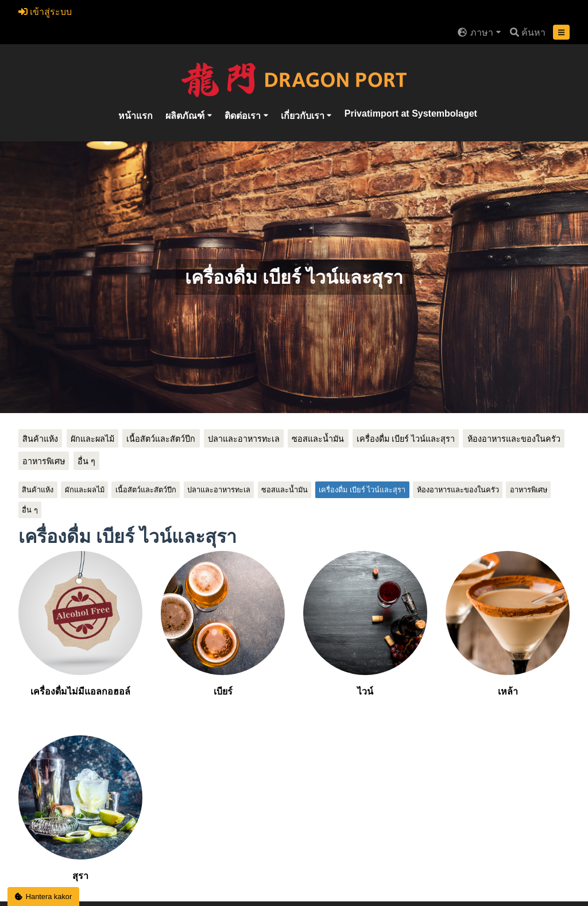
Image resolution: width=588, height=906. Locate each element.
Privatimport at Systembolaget (411, 113)
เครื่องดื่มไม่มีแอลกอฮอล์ (80, 624)
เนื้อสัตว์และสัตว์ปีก (161, 439)
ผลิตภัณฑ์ (186, 116)
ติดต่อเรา (244, 116)
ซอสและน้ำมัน (318, 439)
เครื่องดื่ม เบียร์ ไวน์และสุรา (406, 439)
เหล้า (508, 624)
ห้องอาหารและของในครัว (514, 439)
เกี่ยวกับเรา (304, 116)
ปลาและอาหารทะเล (244, 439)
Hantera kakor (44, 897)
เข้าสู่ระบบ (45, 12)
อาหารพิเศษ (44, 461)
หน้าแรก (136, 116)
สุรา (80, 808)
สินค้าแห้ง (40, 439)
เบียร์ (223, 624)
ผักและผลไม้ (92, 439)
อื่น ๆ (86, 461)
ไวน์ (365, 624)
